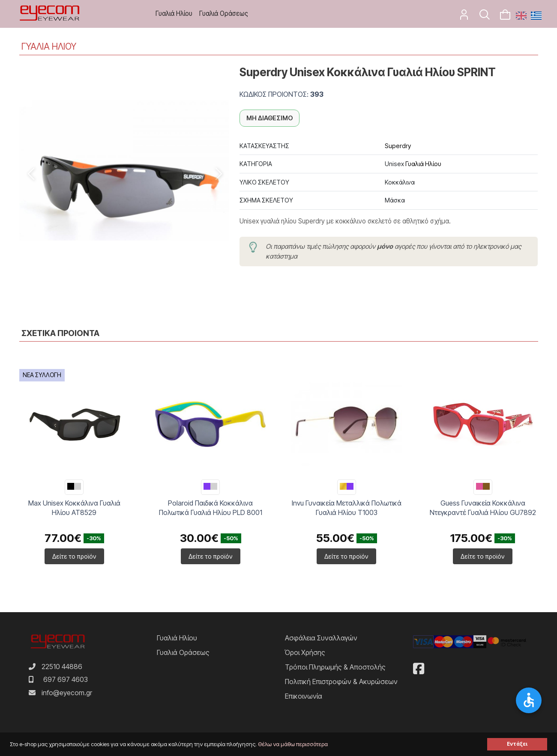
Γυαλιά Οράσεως (224, 13)
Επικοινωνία (304, 696)
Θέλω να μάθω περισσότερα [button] (293, 744)
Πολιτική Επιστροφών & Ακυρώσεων (341, 682)
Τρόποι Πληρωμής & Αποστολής (335, 667)
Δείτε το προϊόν (74, 556)
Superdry (398, 146)
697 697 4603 (66, 679)
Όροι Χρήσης (305, 652)
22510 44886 (62, 667)
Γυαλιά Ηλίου (174, 13)
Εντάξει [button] (517, 744)
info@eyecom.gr (67, 693)
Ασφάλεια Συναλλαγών (321, 638)
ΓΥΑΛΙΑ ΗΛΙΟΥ (49, 46)
